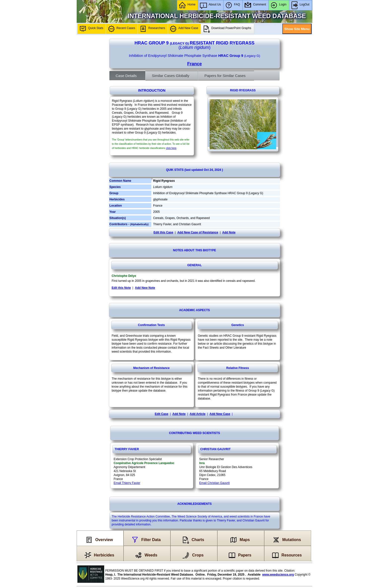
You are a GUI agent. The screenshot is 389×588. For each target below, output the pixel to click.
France (194, 64)
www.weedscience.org (278, 575)
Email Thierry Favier (127, 483)
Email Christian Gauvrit (214, 483)
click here (171, 148)
